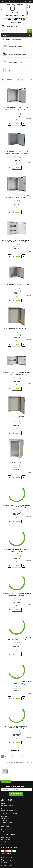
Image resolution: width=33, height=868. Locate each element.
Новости (3, 804)
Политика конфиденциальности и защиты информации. (16, 809)
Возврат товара (5, 818)
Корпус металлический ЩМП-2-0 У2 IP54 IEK (16, 417)
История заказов (5, 839)
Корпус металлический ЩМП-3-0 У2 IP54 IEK (16, 328)
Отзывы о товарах (6, 845)
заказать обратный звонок (16, 21)
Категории (16, 35)
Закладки (3, 841)
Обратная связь (5, 817)
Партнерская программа (8, 830)
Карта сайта (4, 820)
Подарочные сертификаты (8, 828)
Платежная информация (7, 805)
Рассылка (4, 843)
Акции (3, 832)
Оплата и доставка (6, 807)
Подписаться (16, 794)
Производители (5, 826)
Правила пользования (7, 811)
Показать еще (16, 750)
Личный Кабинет (5, 838)
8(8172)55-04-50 (16, 19)
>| (2, 760)
